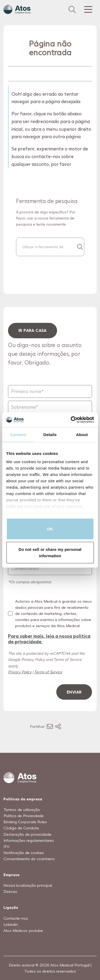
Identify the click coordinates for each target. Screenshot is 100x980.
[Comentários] (50, 569)
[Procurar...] (80, 247)
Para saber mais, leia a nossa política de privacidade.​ (49, 639)
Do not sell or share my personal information (50, 553)
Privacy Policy (20, 672)
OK (50, 529)
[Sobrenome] (50, 407)
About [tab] (82, 434)
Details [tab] (50, 434)
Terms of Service (48, 672)
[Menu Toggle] (88, 10)
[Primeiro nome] (50, 391)
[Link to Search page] (72, 10)
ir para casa (33, 330)
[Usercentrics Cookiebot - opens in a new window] (71, 420)
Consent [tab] (18, 434)
